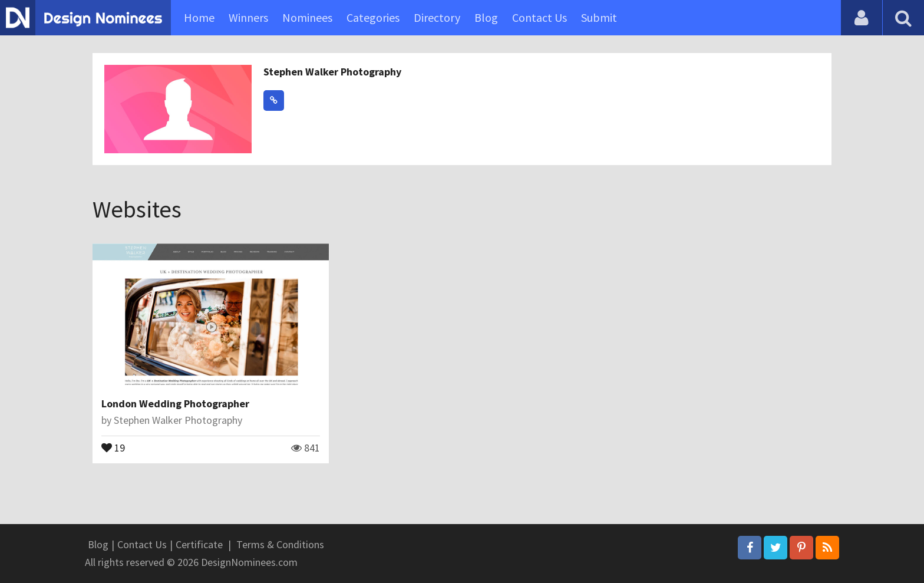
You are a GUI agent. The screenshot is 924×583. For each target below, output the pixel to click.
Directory (437, 17)
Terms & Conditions (280, 544)
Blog (486, 17)
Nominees (307, 17)
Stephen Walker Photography (332, 72)
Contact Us (539, 17)
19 (113, 447)
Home (199, 17)
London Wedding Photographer (175, 404)
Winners (248, 17)
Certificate (199, 544)
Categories (373, 17)
